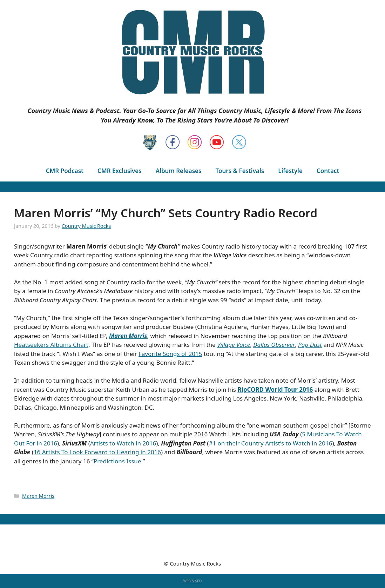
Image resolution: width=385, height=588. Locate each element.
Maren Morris (38, 496)
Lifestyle (290, 171)
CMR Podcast (65, 171)
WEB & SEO (193, 581)
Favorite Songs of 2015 (170, 354)
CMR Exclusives (120, 171)
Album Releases (179, 171)
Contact (328, 171)
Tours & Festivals (240, 171)
